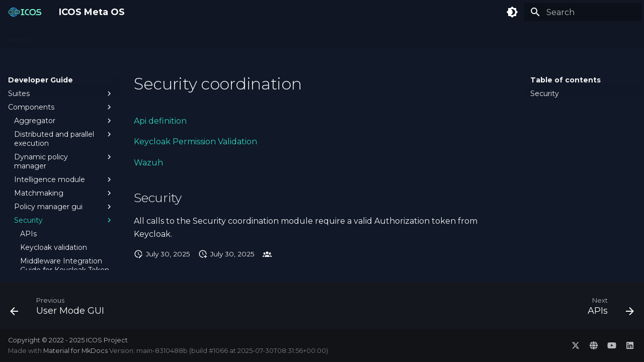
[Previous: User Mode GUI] (60, 309)
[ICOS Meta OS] (25, 12)
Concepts (60, 37)
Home (19, 37)
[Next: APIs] (608, 309)
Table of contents (566, 80)
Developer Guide (255, 37)
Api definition (160, 121)
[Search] (583, 12)
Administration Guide (125, 37)
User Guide (193, 37)
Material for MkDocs (76, 351)
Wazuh (148, 163)
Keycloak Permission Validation (195, 142)
